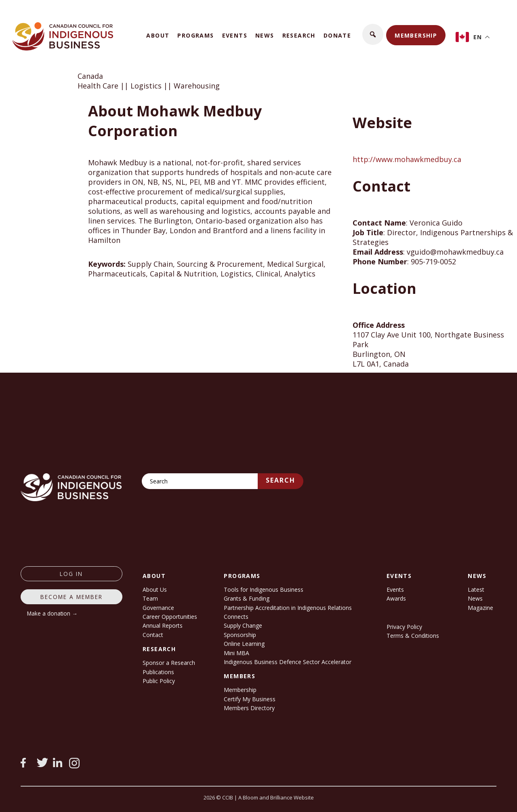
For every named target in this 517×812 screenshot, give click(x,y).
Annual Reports (163, 625)
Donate (337, 35)
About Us (155, 589)
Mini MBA (236, 653)
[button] (373, 34)
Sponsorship (240, 635)
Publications (158, 672)
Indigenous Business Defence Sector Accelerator (288, 662)
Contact (153, 635)
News (265, 35)
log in (71, 574)
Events (235, 35)
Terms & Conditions (413, 636)
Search (281, 480)
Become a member (71, 597)
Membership (416, 35)
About (158, 35)
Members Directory (249, 708)
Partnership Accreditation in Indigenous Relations (288, 608)
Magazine (480, 608)
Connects (236, 617)
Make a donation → (52, 613)
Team (150, 598)
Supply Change (243, 625)
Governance (158, 608)
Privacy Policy (404, 627)
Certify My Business (250, 699)
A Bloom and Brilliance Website (276, 797)
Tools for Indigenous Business (264, 589)
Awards (396, 598)
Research (299, 35)
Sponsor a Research (169, 663)
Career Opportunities (170, 617)
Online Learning (244, 644)
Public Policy (159, 681)
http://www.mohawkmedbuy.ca (407, 159)
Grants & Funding (247, 598)
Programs (195, 35)
